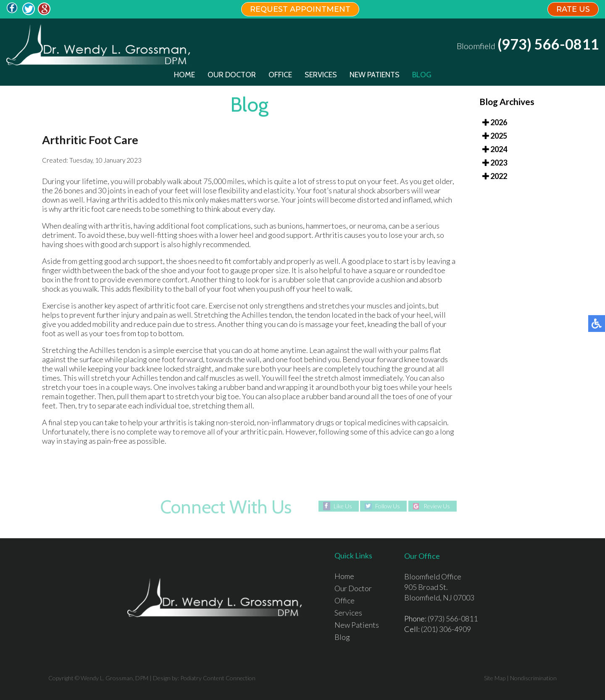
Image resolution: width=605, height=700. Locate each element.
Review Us (437, 506)
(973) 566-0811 (548, 44)
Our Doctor (232, 75)
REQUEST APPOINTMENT (300, 9)
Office (280, 75)
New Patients (375, 75)
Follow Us (388, 506)
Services (321, 75)
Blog (422, 75)
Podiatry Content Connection (218, 678)
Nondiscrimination (533, 678)
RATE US (573, 9)
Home (184, 75)
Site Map (495, 678)
